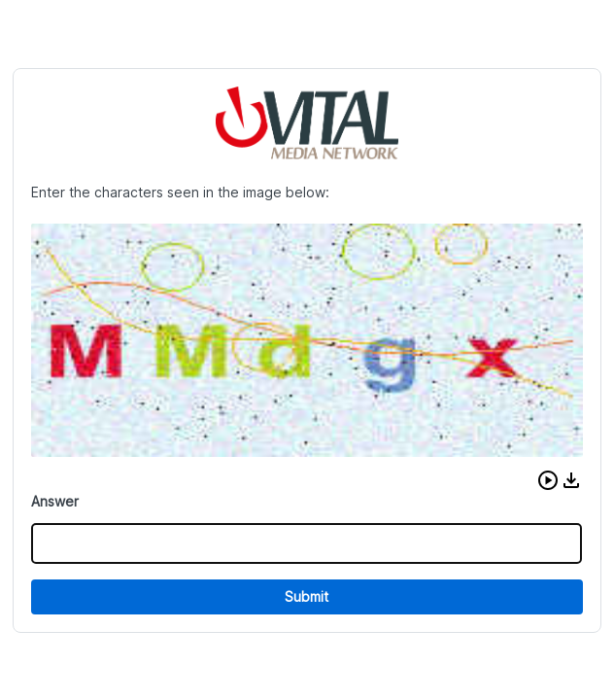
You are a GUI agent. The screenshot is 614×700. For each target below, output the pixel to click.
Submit (307, 596)
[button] (548, 480)
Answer (55, 501)
